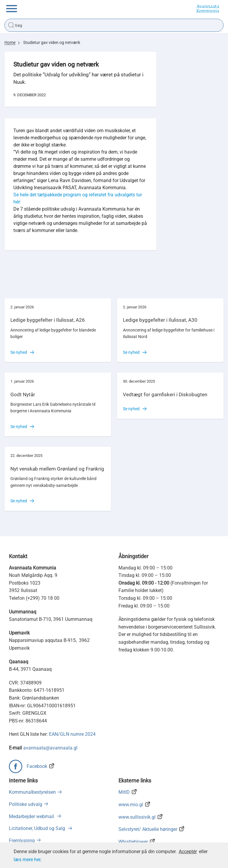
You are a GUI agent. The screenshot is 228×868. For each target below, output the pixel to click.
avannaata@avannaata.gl (50, 748)
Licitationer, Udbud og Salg (38, 828)
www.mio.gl (131, 805)
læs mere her (27, 860)
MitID (124, 792)
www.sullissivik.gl (137, 817)
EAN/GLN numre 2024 (72, 734)
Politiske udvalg (26, 804)
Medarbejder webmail (32, 816)
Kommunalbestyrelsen (32, 792)
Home (10, 42)
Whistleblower (133, 842)
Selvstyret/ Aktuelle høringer (148, 829)
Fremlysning (22, 841)
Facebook (37, 766)
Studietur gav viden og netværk (52, 42)
